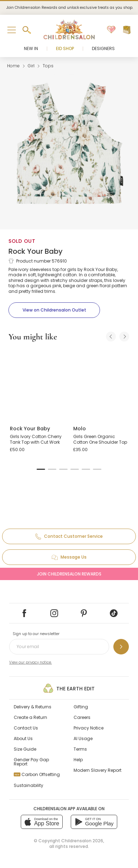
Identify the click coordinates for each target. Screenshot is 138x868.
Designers (103, 48)
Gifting (81, 707)
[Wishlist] (111, 30)
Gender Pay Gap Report (31, 762)
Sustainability (29, 785)
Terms (80, 749)
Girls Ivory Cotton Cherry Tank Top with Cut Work (36, 439)
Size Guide (25, 749)
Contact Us (26, 728)
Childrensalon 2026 (82, 841)
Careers (82, 717)
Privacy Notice (89, 728)
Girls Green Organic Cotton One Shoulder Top (100, 439)
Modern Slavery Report (98, 770)
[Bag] (127, 30)
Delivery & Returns (33, 707)
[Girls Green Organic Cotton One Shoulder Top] (101, 384)
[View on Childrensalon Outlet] (54, 310)
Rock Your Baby (36, 251)
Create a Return (30, 717)
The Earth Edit (69, 688)
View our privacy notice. (30, 662)
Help (78, 760)
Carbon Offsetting (37, 774)
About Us (23, 738)
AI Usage (83, 738)
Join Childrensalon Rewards (69, 574)
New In (31, 48)
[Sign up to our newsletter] (121, 647)
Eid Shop (65, 48)
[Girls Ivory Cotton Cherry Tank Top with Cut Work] (37, 384)
